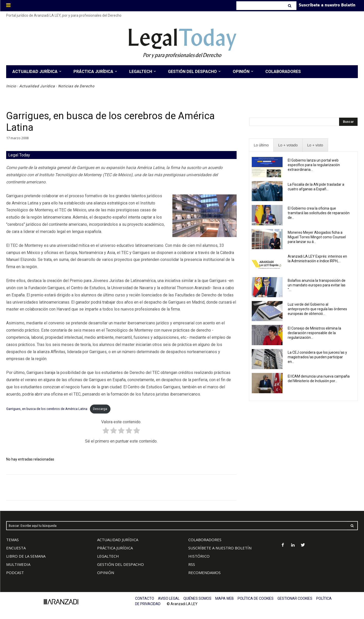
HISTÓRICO (199, 556)
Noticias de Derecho (76, 86)
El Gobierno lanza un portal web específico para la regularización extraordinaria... (314, 165)
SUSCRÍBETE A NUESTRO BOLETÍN (220, 548)
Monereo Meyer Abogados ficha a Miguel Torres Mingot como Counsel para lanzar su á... (317, 237)
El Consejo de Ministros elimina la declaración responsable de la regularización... (314, 333)
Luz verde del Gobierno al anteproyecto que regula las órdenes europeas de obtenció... (317, 309)
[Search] (290, 6)
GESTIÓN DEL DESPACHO (120, 564)
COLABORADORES (205, 540)
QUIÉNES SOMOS (197, 598)
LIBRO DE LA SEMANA (26, 556)
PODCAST (15, 573)
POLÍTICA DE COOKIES (256, 598)
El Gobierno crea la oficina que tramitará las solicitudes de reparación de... (319, 213)
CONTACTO (145, 598)
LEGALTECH (108, 556)
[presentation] (261, 145)
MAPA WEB (225, 598)
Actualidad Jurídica (37, 86)
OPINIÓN (106, 573)
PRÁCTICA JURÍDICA (115, 548)
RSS (192, 564)
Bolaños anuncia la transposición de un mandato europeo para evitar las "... (317, 285)
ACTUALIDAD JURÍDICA (118, 540)
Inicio (11, 86)
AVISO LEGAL (169, 598)
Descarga (100, 409)
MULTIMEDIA (18, 564)
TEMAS (12, 540)
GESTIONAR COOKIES (295, 598)
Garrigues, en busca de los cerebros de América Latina (47, 409)
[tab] (261, 145)
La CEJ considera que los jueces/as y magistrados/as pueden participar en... (317, 357)
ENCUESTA (16, 548)
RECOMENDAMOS (204, 573)
